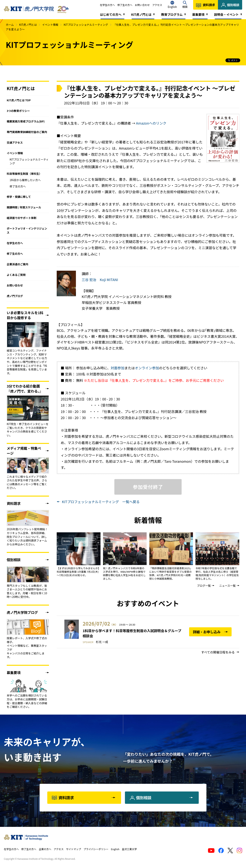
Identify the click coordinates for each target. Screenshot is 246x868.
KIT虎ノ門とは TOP (19, 100)
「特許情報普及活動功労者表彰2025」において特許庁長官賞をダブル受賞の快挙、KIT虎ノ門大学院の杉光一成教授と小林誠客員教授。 (171, 573)
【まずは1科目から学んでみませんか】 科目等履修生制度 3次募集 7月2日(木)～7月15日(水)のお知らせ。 (79, 572)
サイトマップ (74, 849)
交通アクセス (15, 142)
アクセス (157, 5)
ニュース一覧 (227, 585)
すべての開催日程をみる (218, 652)
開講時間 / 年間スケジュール (24, 207)
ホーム (10, 25)
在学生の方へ (107, 5)
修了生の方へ (125, 5)
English (115, 849)
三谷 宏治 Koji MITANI (100, 280)
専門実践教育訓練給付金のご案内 (27, 132)
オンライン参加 (147, 368)
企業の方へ (45, 849)
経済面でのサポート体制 (22, 218)
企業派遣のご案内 (17, 264)
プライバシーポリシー (96, 849)
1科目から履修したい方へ (25, 180)
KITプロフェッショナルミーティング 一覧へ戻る (101, 502)
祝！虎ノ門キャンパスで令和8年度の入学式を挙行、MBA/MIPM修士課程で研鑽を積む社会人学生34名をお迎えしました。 (124, 573)
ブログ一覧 (204, 585)
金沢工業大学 (129, 849)
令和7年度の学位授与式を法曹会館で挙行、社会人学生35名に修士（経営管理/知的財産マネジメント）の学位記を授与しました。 (217, 573)
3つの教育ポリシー (18, 111)
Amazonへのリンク (151, 123)
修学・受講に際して (19, 197)
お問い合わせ (142, 5)
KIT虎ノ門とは (28, 25)
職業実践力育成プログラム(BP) (26, 121)
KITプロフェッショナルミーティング (86, 25)
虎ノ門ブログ (15, 296)
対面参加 (118, 368)
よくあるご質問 (16, 275)
